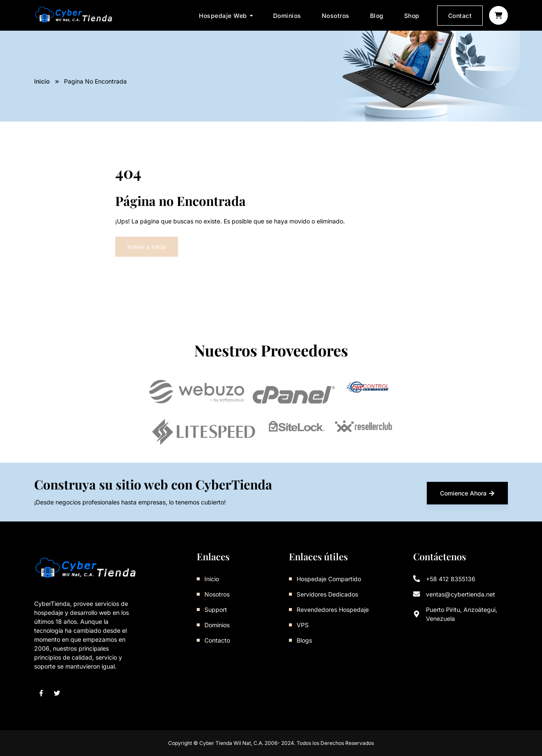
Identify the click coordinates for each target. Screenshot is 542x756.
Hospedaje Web (223, 16)
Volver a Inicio (147, 247)
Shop (412, 16)
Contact (460, 16)
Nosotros (336, 16)
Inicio (42, 81)
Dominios (287, 16)
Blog (377, 16)
